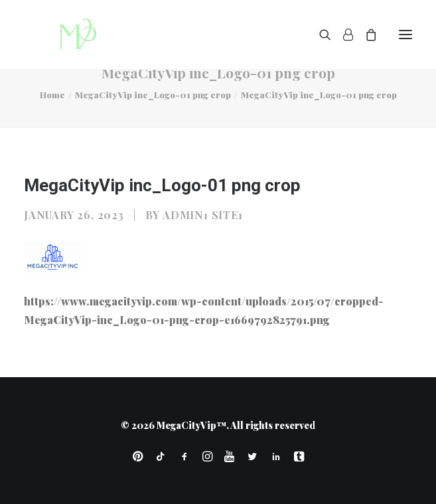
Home (52, 95)
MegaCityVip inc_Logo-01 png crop (153, 95)
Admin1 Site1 (203, 215)
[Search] (319, 35)
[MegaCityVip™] (74, 35)
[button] (405, 35)
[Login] (342, 35)
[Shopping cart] (365, 35)
